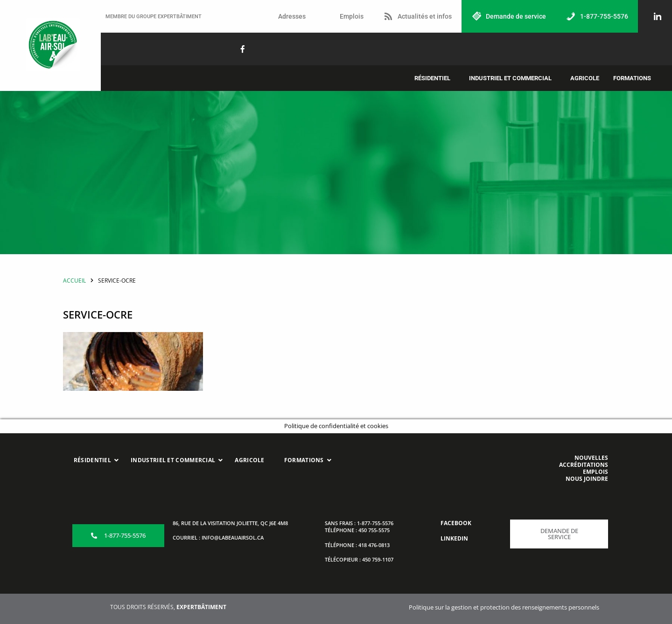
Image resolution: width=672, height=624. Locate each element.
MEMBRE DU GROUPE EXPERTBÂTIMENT (154, 17)
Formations (632, 78)
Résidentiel (432, 78)
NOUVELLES (591, 458)
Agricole (585, 78)
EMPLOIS (595, 472)
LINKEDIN (454, 538)
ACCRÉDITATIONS (584, 465)
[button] (435, 78)
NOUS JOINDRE (587, 479)
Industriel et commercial (510, 78)
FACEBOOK (456, 523)
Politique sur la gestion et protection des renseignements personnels (504, 607)
